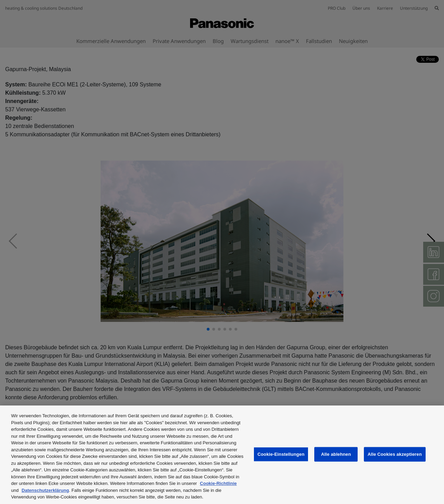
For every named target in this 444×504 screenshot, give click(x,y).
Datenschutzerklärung (45, 490)
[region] (222, 455)
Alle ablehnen (336, 454)
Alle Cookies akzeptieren (395, 454)
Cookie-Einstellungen (281, 454)
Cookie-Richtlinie (218, 483)
